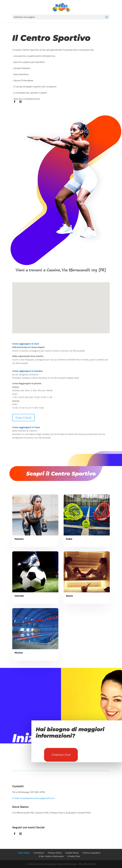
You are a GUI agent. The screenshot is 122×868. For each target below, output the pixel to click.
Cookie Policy (72, 853)
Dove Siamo (24, 853)
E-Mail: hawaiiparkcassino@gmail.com (34, 798)
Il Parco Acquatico (92, 853)
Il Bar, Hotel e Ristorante (51, 856)
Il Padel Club (74, 856)
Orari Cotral (23, 418)
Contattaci (39, 853)
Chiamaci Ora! (61, 755)
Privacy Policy (55, 853)
